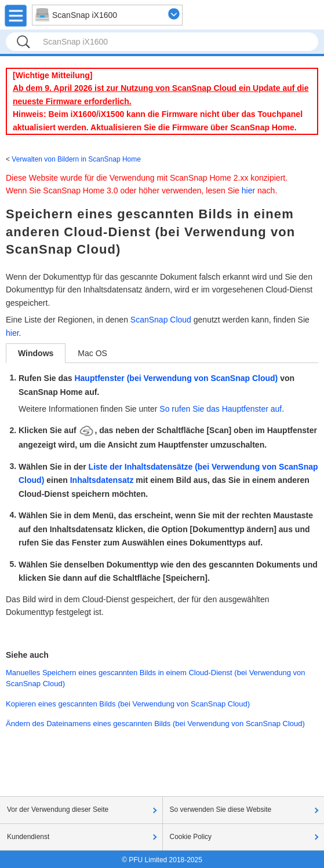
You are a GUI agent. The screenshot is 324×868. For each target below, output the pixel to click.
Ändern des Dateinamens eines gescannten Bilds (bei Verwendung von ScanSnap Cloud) (155, 724)
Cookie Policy (191, 837)
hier (248, 191)
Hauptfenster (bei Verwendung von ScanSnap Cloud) (176, 378)
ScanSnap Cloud (161, 320)
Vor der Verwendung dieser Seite (58, 810)
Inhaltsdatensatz (102, 480)
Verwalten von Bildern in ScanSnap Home (76, 159)
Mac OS (92, 353)
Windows (36, 353)
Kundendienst (28, 837)
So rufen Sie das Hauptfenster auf (221, 409)
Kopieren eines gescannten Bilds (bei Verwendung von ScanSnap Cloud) (128, 704)
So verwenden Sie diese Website (221, 810)
